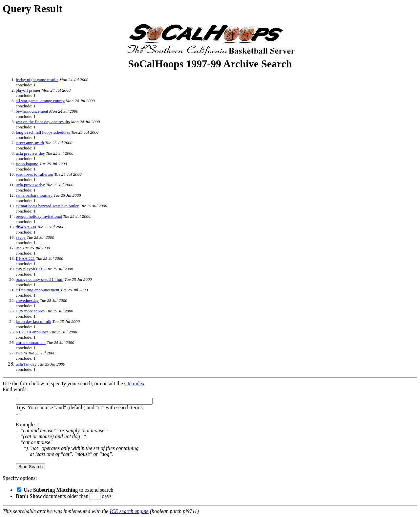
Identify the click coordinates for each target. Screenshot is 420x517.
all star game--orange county (40, 101)
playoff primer (28, 90)
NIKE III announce (32, 332)
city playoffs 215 (30, 269)
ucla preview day (30, 153)
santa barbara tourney (34, 195)
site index (135, 383)
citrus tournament (31, 342)
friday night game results (37, 80)
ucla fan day (26, 364)
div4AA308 (26, 227)
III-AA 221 (25, 258)
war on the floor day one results (43, 122)
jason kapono (27, 164)
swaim (21, 353)
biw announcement (32, 111)
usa (19, 248)
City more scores (30, 311)
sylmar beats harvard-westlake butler (47, 206)
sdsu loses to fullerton (34, 174)
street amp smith (30, 143)
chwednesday (27, 300)
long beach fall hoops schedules (43, 132)
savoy (21, 237)
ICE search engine (129, 511)
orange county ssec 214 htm (40, 279)
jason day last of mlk (33, 321)
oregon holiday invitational (39, 216)
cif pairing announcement (38, 290)
